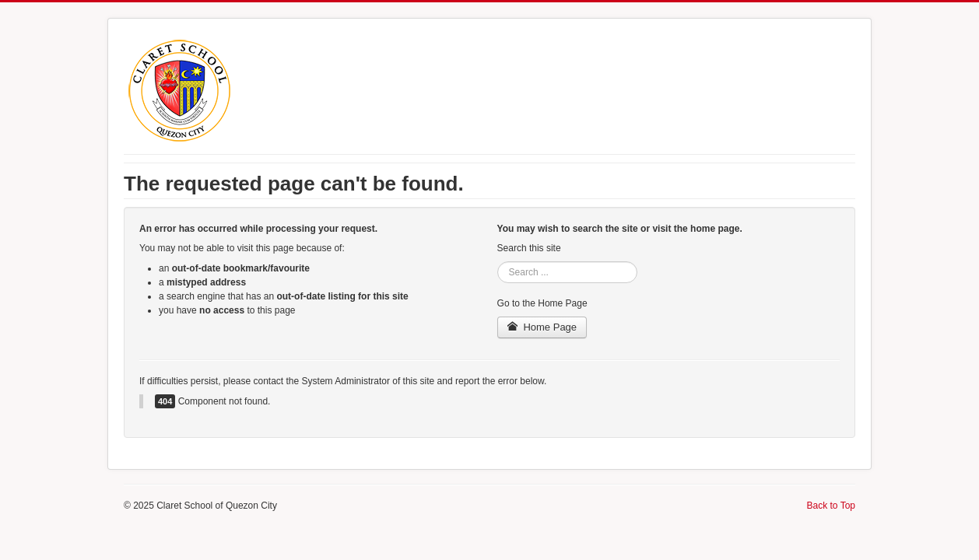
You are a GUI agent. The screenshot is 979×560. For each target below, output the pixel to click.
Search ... (498, 262)
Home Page (542, 327)
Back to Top (831, 506)
